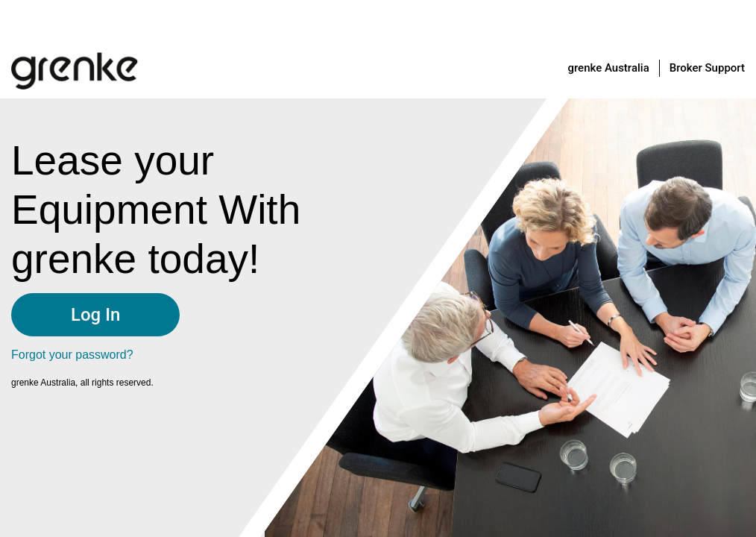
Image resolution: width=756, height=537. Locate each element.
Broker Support (707, 68)
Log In (95, 315)
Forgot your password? (72, 355)
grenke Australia (608, 68)
